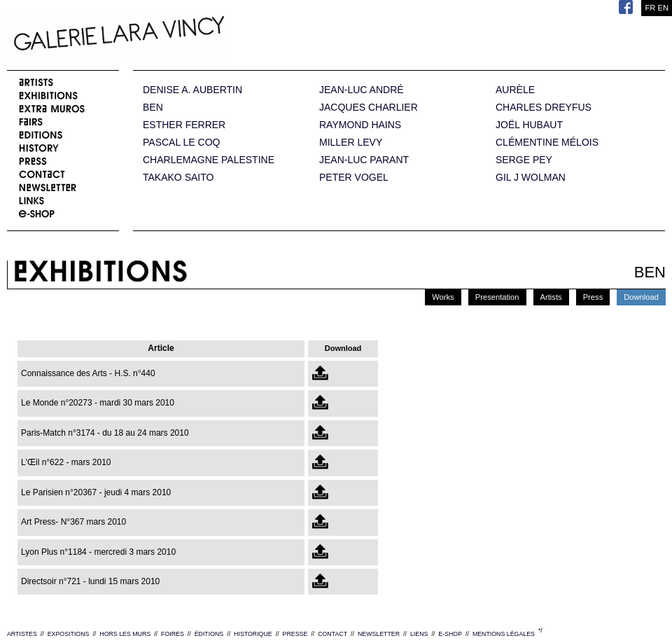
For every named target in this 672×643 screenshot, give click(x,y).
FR (650, 8)
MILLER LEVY (351, 143)
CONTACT (332, 634)
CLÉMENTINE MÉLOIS (547, 143)
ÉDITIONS (209, 634)
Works (443, 297)
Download (641, 297)
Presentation (497, 297)
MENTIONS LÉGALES (504, 634)
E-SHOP (450, 634)
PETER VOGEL (354, 178)
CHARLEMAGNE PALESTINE (209, 160)
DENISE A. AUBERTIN (192, 90)
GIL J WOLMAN (531, 178)
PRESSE (295, 634)
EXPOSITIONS (69, 634)
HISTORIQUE (253, 634)
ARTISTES (22, 634)
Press (593, 297)
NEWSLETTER (379, 634)
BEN (153, 108)
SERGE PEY (524, 160)
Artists (551, 297)
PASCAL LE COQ (181, 143)
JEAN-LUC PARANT (364, 160)
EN (663, 8)
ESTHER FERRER (184, 125)
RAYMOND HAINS (360, 125)
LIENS (419, 634)
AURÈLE (515, 90)
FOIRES (173, 634)
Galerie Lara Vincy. (189, 35)
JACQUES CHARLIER (369, 108)
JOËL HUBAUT (529, 125)
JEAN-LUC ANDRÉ (362, 90)
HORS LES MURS (125, 634)
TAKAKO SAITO (178, 178)
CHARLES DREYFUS (544, 108)
